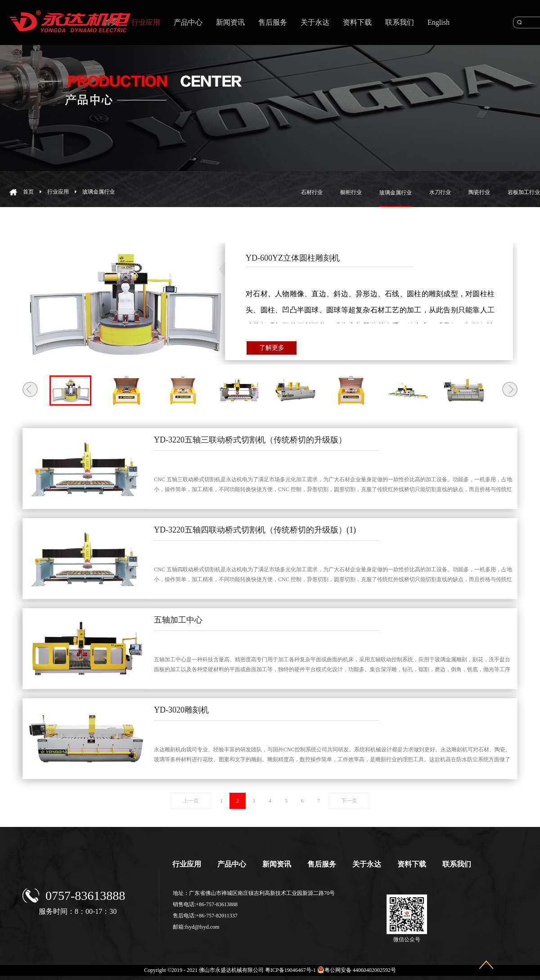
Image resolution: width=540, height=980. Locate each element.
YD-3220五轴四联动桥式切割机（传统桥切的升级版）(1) (255, 530)
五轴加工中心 (178, 620)
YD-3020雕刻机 (181, 710)
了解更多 (272, 348)
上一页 (191, 801)
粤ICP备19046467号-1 (290, 970)
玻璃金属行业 (99, 192)
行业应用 (58, 192)
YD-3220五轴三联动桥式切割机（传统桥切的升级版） (250, 440)
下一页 (349, 801)
